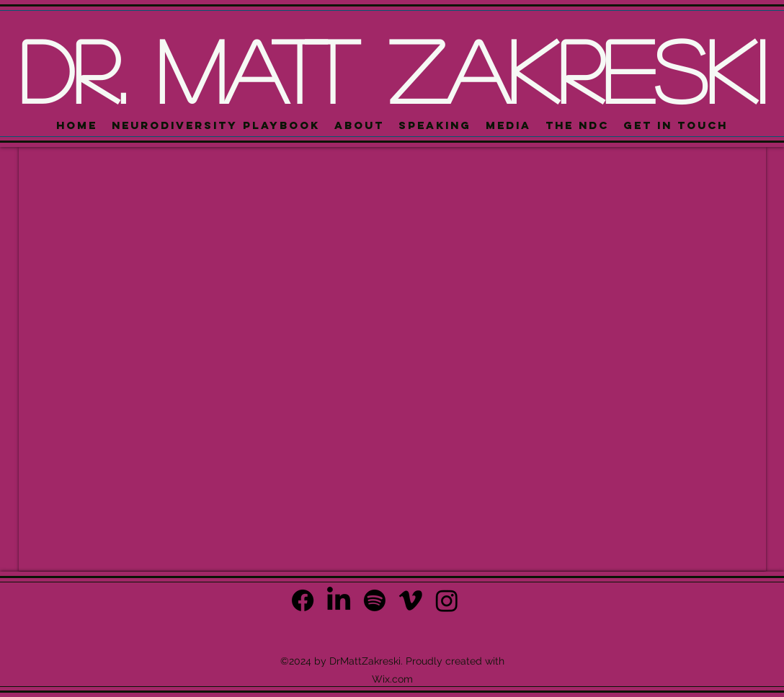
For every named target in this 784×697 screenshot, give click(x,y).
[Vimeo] (411, 600)
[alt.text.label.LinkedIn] (339, 600)
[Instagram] (447, 600)
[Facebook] (303, 600)
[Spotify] (375, 600)
